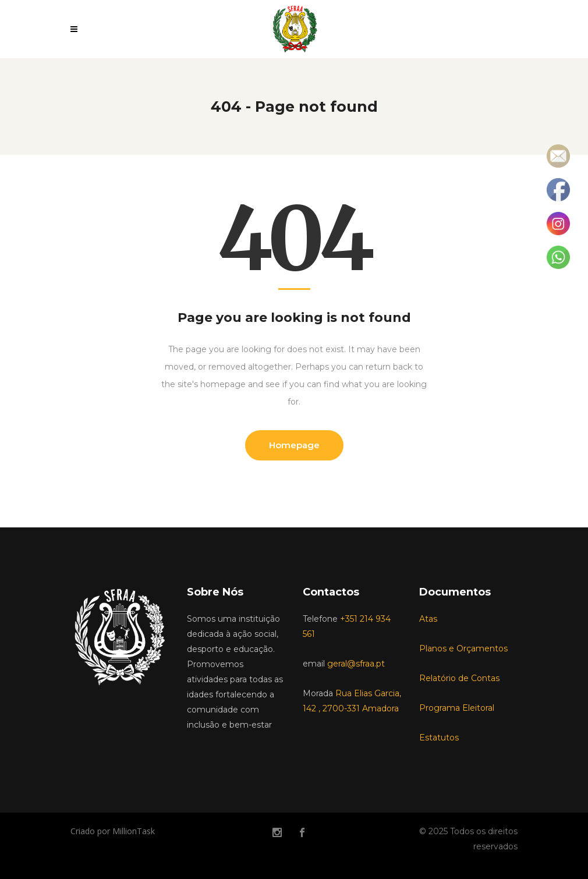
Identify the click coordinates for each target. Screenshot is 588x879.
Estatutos (439, 738)
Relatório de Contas (459, 678)
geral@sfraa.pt (356, 664)
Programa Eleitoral (457, 708)
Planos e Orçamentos (463, 648)
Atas (428, 619)
